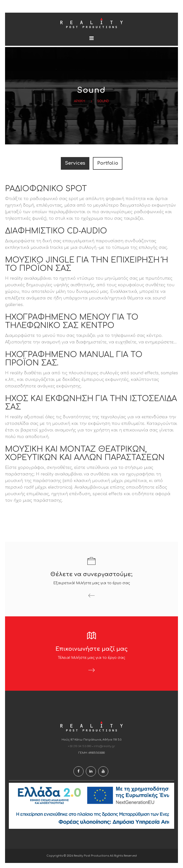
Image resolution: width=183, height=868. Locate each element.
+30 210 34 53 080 (80, 746)
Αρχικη (80, 101)
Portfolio (108, 163)
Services (75, 163)
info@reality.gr (104, 746)
